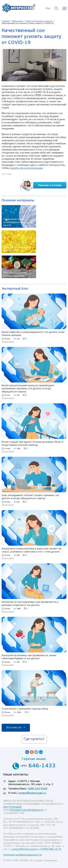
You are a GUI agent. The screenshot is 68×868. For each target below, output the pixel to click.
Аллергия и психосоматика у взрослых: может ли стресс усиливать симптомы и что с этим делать (31, 550)
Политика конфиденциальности (22, 855)
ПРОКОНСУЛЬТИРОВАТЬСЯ (26, 810)
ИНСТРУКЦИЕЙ (12, 807)
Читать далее (8, 342)
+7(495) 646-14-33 (50, 849)
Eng (48, 8)
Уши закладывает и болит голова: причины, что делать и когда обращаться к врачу (30, 497)
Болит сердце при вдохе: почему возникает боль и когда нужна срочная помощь (32, 444)
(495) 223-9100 (38, 789)
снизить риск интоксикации (26, 168)
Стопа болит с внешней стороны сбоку (25, 709)
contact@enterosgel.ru (32, 793)
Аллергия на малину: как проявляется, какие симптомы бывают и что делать (29, 657)
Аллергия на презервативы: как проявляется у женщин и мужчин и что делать (30, 604)
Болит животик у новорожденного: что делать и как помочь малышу (33, 334)
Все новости (16, 728)
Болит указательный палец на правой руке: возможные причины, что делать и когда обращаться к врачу (28, 389)
